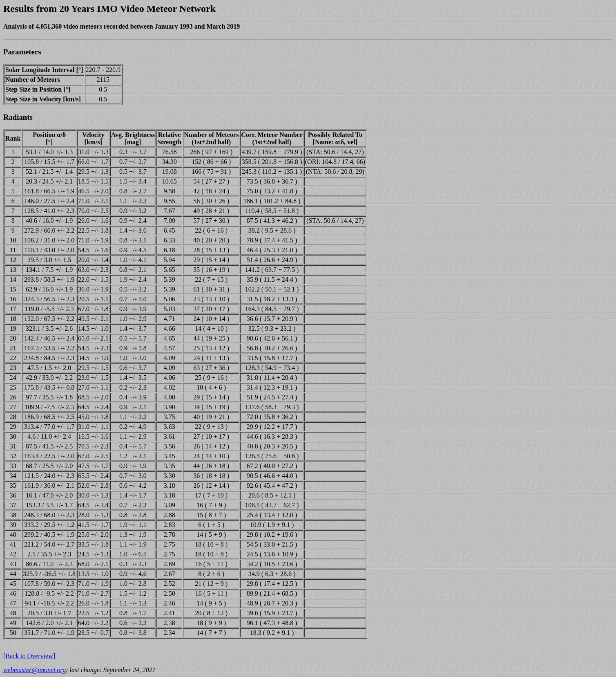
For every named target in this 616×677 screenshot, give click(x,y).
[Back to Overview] (29, 656)
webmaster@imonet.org (35, 670)
